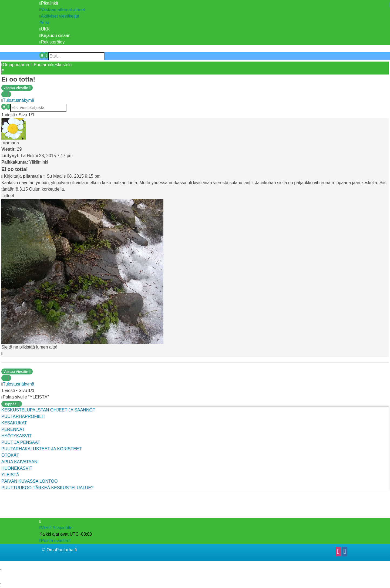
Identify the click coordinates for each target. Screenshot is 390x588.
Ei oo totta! (18, 79)
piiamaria (10, 143)
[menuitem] (62, 10)
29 (19, 149)
